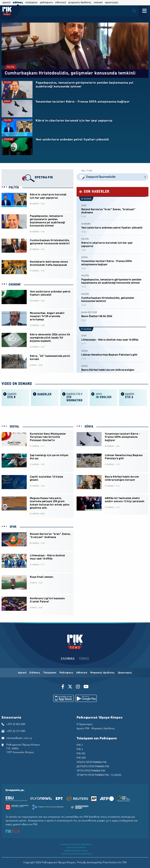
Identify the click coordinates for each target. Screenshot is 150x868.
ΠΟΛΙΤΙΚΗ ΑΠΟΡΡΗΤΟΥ (76, 848)
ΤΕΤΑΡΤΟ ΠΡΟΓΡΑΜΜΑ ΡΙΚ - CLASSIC (99, 775)
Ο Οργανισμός (85, 724)
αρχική (6, 3)
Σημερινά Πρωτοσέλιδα (112, 177)
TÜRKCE (84, 659)
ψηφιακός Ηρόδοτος (80, 3)
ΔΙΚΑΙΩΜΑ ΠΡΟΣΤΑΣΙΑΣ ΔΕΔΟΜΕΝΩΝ (76, 845)
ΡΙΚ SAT (81, 758)
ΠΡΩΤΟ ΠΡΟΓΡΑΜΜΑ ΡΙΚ (92, 762)
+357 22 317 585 (16, 731)
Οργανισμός (125, 673)
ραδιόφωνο (46, 3)
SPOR (84, 206)
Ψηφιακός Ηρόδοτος (103, 673)
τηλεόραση (31, 3)
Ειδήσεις (35, 673)
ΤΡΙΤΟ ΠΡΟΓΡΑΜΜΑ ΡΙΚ (91, 771)
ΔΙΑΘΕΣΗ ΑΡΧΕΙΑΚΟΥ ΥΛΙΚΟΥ (76, 851)
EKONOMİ (8, 139)
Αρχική (22, 673)
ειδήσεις (18, 3)
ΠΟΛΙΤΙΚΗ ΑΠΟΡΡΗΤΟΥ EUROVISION (76, 854)
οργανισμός (111, 3)
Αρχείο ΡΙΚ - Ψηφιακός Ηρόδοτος (96, 729)
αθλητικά (60, 3)
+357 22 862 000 (16, 724)
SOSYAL (14, 427)
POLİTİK (11, 67)
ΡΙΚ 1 (80, 745)
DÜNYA (7, 102)
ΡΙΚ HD (81, 754)
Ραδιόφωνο (66, 673)
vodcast (98, 3)
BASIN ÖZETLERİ (89, 313)
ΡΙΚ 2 (80, 749)
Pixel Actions (110, 863)
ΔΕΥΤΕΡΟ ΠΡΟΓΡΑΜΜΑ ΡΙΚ (93, 767)
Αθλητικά (82, 673)
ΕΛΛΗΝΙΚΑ (68, 659)
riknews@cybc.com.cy (19, 738)
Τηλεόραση (50, 673)
